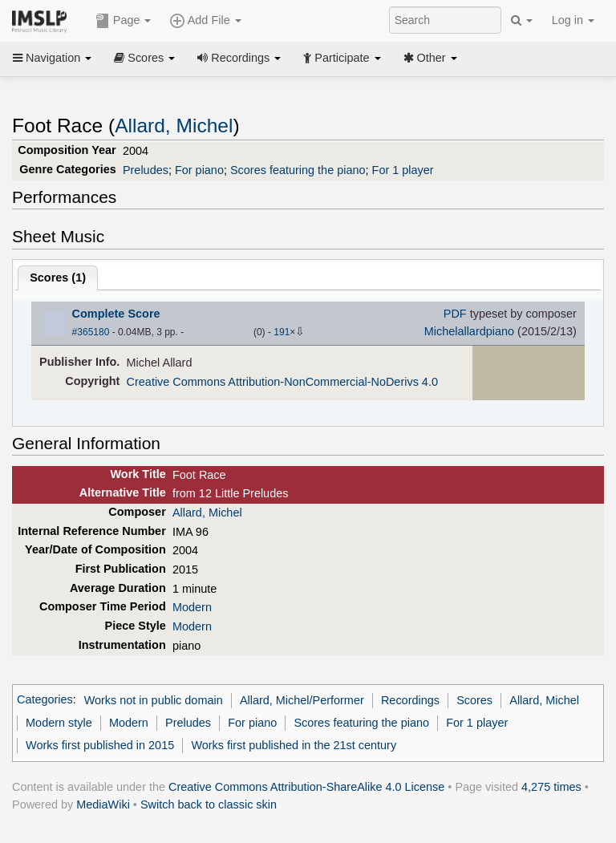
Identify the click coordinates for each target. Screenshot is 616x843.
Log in (573, 20)
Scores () (58, 278)
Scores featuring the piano (298, 170)
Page (124, 21)
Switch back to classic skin (209, 804)
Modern (192, 607)
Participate (342, 58)
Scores (144, 58)
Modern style (59, 723)
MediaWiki (103, 804)
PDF (455, 314)
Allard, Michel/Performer (302, 700)
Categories (45, 700)
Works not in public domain (154, 700)
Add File (205, 21)
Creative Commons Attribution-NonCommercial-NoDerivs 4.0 (282, 382)
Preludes (146, 170)
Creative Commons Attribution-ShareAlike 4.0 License (306, 787)
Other (430, 58)
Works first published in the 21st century (294, 745)
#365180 (91, 332)
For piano (199, 170)
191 (282, 332)
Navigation (52, 58)
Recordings (239, 58)
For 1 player (403, 170)
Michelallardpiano (469, 331)
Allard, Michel (174, 126)
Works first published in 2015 (100, 745)
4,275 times (551, 787)
